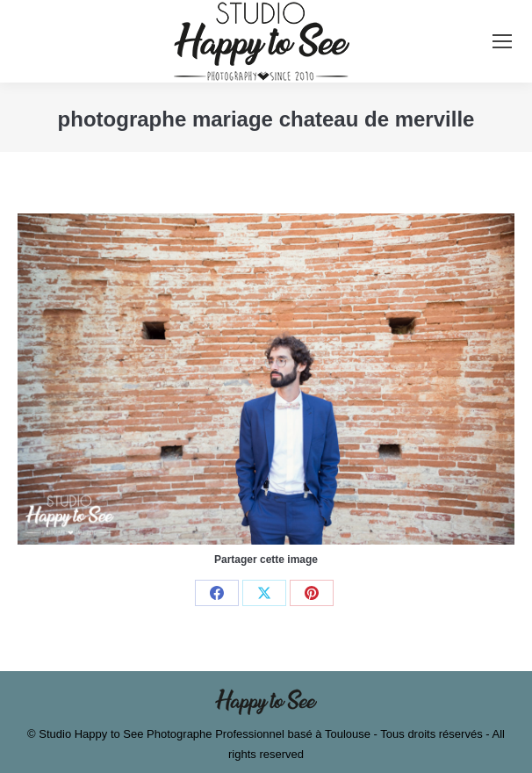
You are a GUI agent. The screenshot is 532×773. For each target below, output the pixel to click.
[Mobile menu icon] (502, 41)
